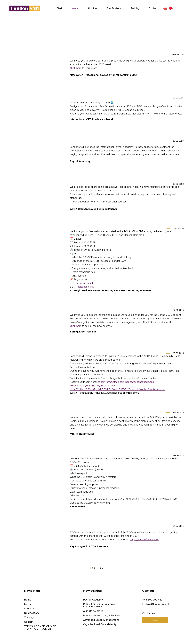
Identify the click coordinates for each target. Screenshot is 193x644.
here (79, 76)
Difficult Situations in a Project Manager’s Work (101, 599)
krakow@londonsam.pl (156, 597)
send (155, 613)
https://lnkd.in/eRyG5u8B (144, 540)
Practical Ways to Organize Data (102, 609)
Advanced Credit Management (101, 613)
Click (73, 76)
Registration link (85, 287)
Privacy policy (67, 640)
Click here (76, 330)
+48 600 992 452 (152, 593)
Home (12, 33)
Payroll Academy (93, 593)
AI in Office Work (93, 604)
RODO (53, 640)
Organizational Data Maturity (100, 618)
